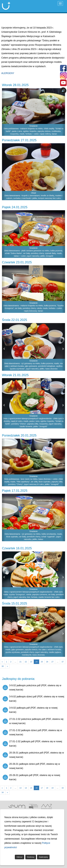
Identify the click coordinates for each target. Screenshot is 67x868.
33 (63, 788)
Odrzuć (20, 857)
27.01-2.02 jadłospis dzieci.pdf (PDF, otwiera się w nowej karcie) (32, 732)
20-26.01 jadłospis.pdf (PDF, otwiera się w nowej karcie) (31, 777)
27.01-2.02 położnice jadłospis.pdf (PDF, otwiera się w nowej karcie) (33, 721)
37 (63, 662)
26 (47, 662)
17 (42, 788)
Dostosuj (31, 857)
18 (47, 788)
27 (53, 662)
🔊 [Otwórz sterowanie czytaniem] (63, 90)
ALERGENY (8, 73)
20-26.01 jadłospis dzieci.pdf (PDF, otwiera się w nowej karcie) (31, 766)
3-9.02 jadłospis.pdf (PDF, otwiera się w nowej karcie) (30, 710)
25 (42, 662)
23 (31, 662)
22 (26, 662)
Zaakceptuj (43, 857)
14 (26, 788)
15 (31, 788)
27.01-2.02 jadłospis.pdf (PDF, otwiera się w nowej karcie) (32, 744)
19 (53, 788)
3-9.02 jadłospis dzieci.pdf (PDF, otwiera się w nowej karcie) (33, 699)
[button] (4, 172)
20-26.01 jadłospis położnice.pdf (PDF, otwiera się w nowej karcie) (33, 755)
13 (20, 788)
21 (20, 662)
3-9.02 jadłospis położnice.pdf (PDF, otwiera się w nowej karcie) (32, 688)
